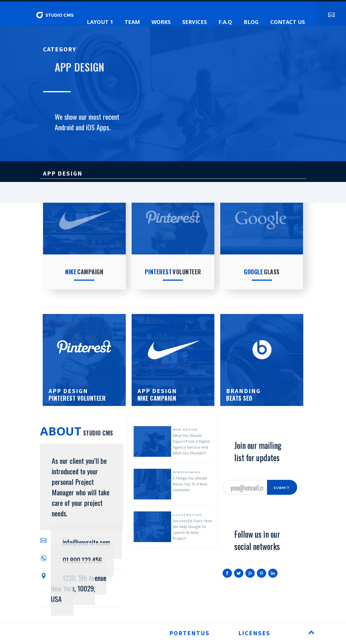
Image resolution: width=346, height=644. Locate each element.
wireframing (187, 472)
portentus (190, 633)
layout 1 (100, 22)
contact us (288, 22)
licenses (254, 633)
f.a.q (225, 22)
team (132, 22)
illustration (187, 515)
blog (251, 22)
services (194, 22)
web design (185, 429)
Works (161, 22)
